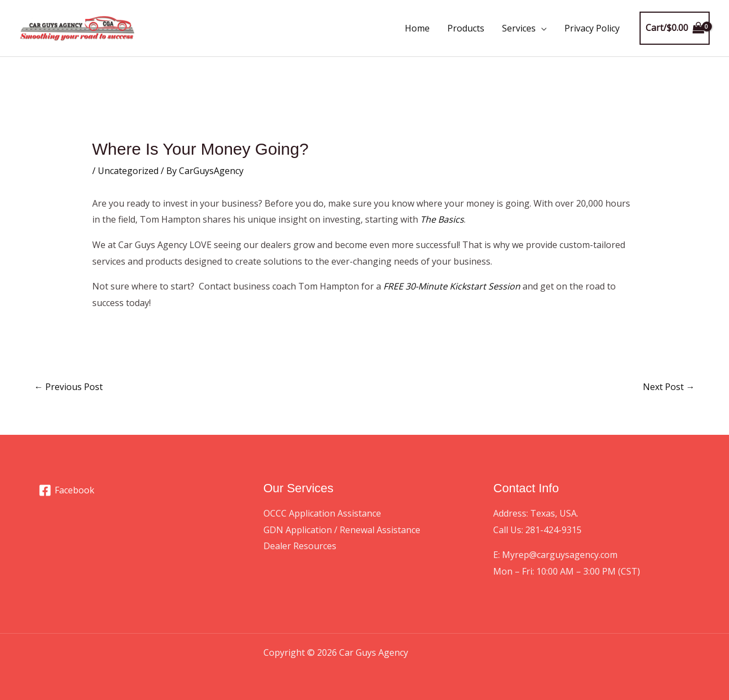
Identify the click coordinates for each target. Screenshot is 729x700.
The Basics (442, 219)
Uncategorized (128, 171)
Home (417, 28)
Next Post (669, 387)
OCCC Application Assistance (322, 513)
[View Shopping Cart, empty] (675, 28)
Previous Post (68, 387)
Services (519, 28)
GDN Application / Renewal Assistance (342, 530)
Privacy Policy (592, 28)
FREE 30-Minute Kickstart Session (452, 286)
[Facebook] (67, 490)
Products (466, 28)
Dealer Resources (300, 546)
